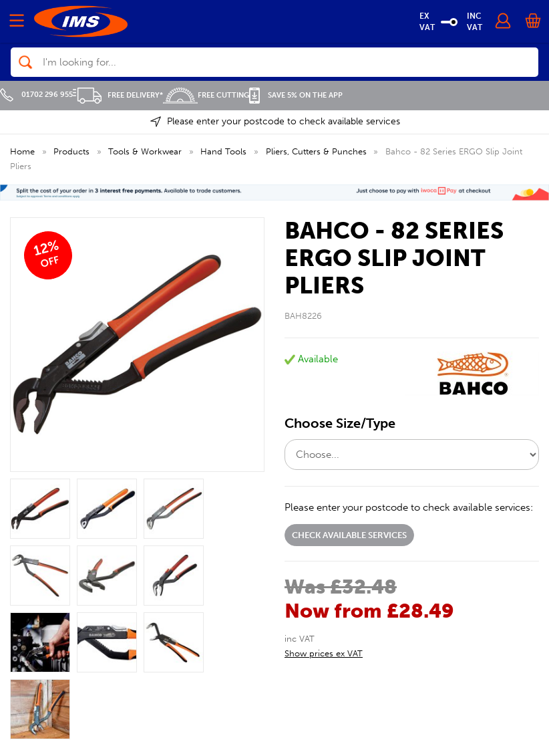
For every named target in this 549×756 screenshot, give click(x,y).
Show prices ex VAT (324, 653)
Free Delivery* (118, 95)
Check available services (349, 535)
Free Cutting (206, 95)
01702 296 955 (36, 95)
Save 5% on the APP (296, 95)
